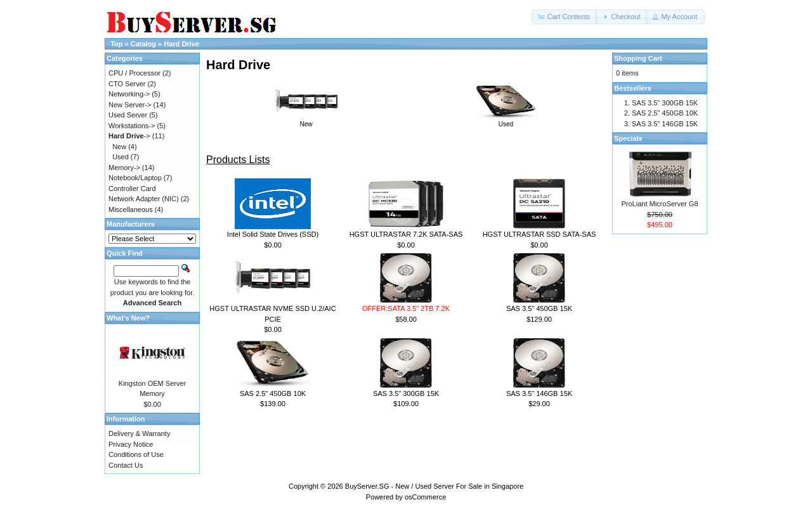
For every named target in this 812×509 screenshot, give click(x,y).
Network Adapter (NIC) (144, 199)
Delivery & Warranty (139, 433)
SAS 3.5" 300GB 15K (406, 393)
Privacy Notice (131, 444)
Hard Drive (181, 44)
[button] (565, 17)
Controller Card (132, 188)
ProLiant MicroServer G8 (659, 204)
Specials (628, 138)
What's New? (128, 318)
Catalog (143, 44)
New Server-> (130, 105)
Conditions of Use (136, 454)
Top (116, 44)
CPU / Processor (134, 73)
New (306, 121)
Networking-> (129, 94)
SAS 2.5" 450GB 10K (273, 393)
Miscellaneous (131, 209)
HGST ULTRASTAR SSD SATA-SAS (540, 234)
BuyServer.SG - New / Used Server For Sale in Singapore (434, 486)
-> (129, 136)
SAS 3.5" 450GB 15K (539, 308)
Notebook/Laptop (135, 178)
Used (506, 121)
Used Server (128, 115)
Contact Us (126, 465)
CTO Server (127, 84)
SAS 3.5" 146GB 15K (539, 393)
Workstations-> (132, 126)
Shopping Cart (638, 58)
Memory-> (124, 168)
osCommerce (425, 497)
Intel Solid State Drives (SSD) (273, 234)
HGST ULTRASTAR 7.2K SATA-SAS (406, 234)
